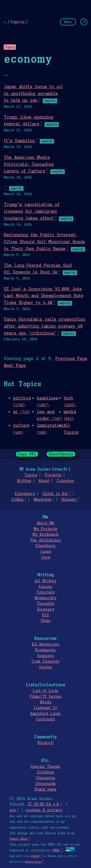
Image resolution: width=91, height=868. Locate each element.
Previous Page (71, 358)
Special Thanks (45, 767)
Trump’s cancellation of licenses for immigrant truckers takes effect (32, 211)
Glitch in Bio (55, 494)
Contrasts (45, 719)
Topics (31, 475)
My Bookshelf (45, 535)
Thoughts (45, 604)
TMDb (56, 850)
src (13, 810)
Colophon (65, 481)
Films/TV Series (46, 697)
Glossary (45, 609)
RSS (45, 615)
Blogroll (45, 743)
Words (45, 702)
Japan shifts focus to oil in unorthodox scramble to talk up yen (33, 93)
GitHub (17, 500)
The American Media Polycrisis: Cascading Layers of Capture (29, 164)
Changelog (45, 778)
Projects (53, 475)
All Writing (45, 581)
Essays (45, 587)
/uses (45, 552)
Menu (68, 22)
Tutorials (45, 592)
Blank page (45, 789)
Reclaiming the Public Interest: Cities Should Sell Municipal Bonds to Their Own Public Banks (44, 242)
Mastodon (43, 500)
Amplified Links (45, 714)
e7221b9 (35, 856)
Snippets (45, 656)
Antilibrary (45, 540)
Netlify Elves (33, 862)
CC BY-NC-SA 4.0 (43, 804)
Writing (24, 481)
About (44, 481)
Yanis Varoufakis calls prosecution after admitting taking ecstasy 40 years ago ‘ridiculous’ (44, 326)
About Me (45, 523)
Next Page (15, 365)
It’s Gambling (19, 141)
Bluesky (69, 500)
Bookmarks (45, 650)
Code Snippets (45, 662)
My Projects (45, 529)
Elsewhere (25, 494)
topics (17, 22)
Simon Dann (18, 839)
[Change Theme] (84, 22)
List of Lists (45, 691)
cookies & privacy (44, 810)
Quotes (45, 667)
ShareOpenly (61, 454)
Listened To (45, 708)
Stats (45, 621)
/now (46, 557)
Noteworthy (46, 598)
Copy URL (27, 454)
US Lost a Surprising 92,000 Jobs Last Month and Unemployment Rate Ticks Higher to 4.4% (44, 296)
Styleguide (45, 784)
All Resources (45, 644)
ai (22, 412)
